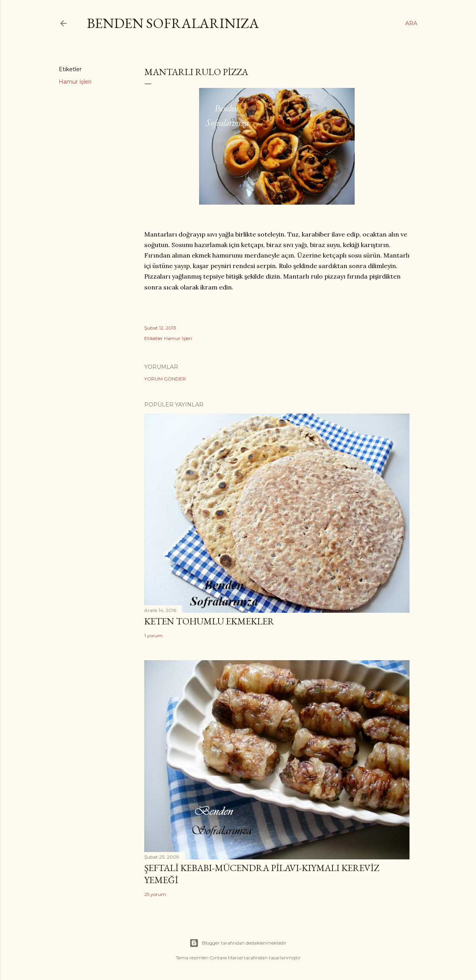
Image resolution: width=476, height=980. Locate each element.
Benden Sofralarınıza (173, 23)
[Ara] (411, 23)
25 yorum (155, 894)
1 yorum (153, 636)
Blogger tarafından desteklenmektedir (238, 943)
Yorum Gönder (165, 379)
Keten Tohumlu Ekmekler (209, 621)
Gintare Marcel (226, 958)
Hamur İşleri (75, 82)
